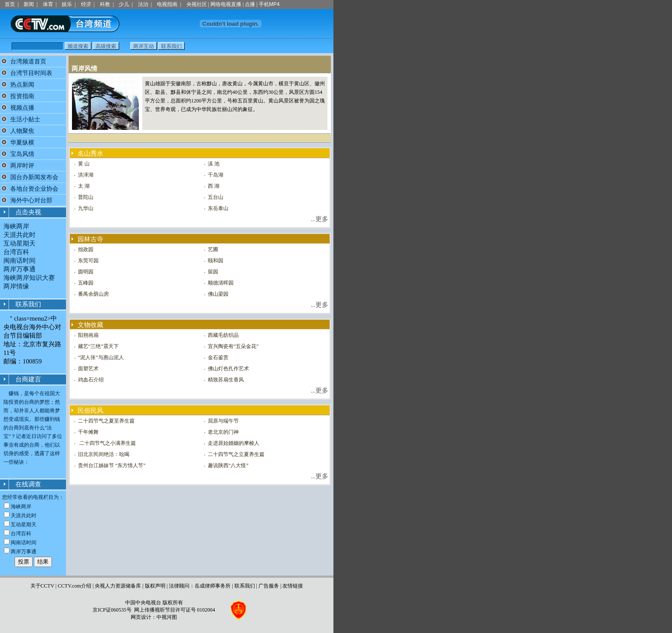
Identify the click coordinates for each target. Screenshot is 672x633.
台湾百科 (16, 252)
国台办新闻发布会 (34, 177)
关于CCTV (42, 586)
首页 (10, 4)
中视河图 (167, 617)
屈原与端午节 (223, 421)
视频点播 (22, 108)
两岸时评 (22, 166)
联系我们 (245, 586)
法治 (143, 4)
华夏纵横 (22, 142)
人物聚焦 (22, 131)
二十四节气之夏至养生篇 (106, 421)
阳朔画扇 (88, 335)
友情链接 (293, 586)
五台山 (216, 197)
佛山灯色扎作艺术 (228, 369)
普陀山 (86, 197)
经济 (86, 4)
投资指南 (22, 96)
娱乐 (67, 4)
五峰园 (86, 283)
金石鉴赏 (218, 357)
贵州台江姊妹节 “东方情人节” (112, 465)
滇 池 (214, 164)
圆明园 (86, 272)
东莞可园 (88, 261)
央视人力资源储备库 (118, 586)
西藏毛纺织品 (223, 335)
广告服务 (269, 586)
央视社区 (197, 4)
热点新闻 (22, 85)
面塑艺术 (88, 369)
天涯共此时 (19, 235)
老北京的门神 (223, 432)
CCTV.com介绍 (75, 586)
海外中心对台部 (31, 200)
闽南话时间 (19, 261)
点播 (250, 4)
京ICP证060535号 (112, 610)
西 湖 (214, 186)
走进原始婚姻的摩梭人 (234, 443)
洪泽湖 (86, 175)
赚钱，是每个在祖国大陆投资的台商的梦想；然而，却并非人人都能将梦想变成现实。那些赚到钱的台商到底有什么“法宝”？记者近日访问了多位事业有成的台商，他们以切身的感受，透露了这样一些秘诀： (33, 428)
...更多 (319, 219)
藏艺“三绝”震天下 (98, 346)
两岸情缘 (16, 286)
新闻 (29, 4)
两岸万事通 (19, 269)
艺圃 (213, 249)
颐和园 (216, 261)
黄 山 (84, 164)
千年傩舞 (88, 432)
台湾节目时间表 (31, 73)
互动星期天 (19, 243)
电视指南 (167, 4)
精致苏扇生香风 (226, 380)
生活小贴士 (25, 119)
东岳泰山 (218, 208)
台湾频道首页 (28, 61)
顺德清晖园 (221, 283)
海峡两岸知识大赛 (29, 278)
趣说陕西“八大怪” (228, 465)
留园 (213, 272)
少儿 (124, 4)
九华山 (86, 208)
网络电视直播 (226, 4)
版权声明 (155, 586)
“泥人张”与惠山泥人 (101, 357)
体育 (48, 4)
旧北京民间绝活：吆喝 (104, 454)
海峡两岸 (16, 226)
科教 (105, 4)
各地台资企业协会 (34, 189)
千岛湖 (216, 175)
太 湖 (84, 186)
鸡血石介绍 (91, 380)
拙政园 (86, 249)
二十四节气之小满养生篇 (107, 443)
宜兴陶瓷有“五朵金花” (233, 346)
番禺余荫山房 (93, 294)
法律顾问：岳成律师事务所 (200, 586)
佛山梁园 (218, 294)
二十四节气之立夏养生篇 (236, 454)
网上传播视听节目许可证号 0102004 (175, 610)
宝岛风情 (22, 154)
